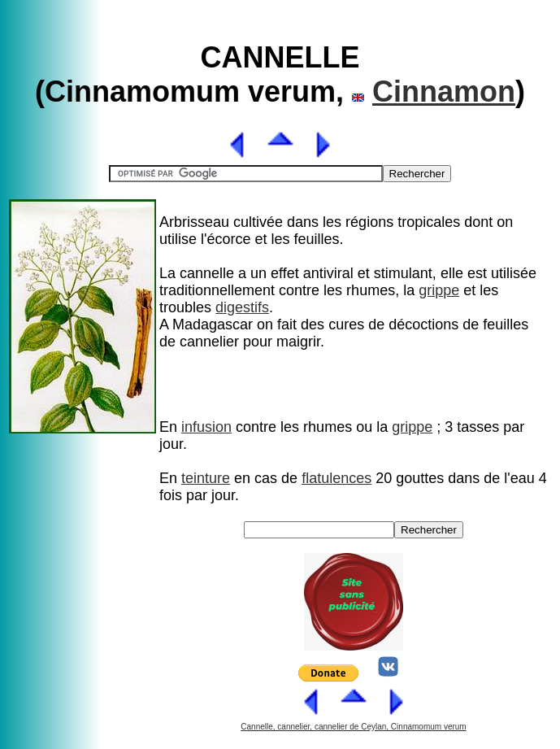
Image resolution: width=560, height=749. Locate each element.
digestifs (242, 307)
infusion (206, 427)
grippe (439, 290)
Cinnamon (444, 91)
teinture (206, 478)
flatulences (336, 478)
